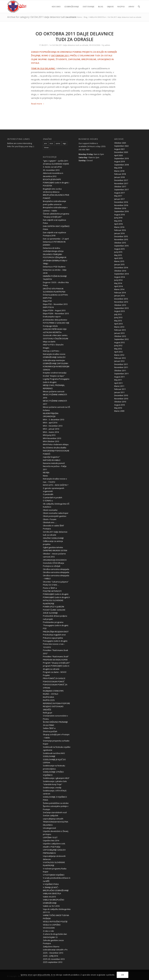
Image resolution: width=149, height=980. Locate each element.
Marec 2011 (119, 386)
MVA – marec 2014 (51, 432)
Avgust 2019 (119, 161)
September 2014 (121, 274)
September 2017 (121, 190)
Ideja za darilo (49, 342)
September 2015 (121, 246)
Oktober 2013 (120, 305)
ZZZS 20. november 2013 (54, 959)
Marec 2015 (119, 261)
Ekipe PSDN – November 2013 (56, 313)
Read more (38, 104)
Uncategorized (49, 828)
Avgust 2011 (119, 377)
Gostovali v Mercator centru (55, 335)
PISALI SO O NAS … (51, 585)
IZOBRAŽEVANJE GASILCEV (54, 357)
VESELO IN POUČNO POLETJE (55, 922)
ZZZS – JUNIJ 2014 (50, 956)
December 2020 (121, 152)
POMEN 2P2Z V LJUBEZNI (53, 607)
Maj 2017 (118, 196)
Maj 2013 (118, 321)
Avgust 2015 (119, 249)
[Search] (139, 7)
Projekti (46, 675)
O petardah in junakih (53, 497)
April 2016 (118, 224)
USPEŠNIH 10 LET (50, 837)
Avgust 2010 (119, 405)
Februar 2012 (120, 358)
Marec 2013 (119, 327)
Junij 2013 (118, 317)
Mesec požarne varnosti (54, 391)
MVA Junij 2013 (49, 435)
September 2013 (121, 308)
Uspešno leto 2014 (51, 840)
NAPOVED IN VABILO (52, 460)
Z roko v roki (48, 931)
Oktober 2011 (120, 371)
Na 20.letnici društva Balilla (55, 448)
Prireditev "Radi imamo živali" (56, 656)
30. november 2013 (51, 170)
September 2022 (121, 146)
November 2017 (121, 183)
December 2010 (121, 395)
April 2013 (118, 324)
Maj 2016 (118, 221)
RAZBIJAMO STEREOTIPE (53, 691)
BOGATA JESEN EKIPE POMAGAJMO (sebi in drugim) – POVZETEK (56, 182)
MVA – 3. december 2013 (54, 420)
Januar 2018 (119, 177)
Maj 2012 (118, 349)
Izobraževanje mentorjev (54, 360)
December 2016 (121, 202)
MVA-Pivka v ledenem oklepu (56, 444)
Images (46, 348)
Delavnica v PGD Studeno (54, 267)
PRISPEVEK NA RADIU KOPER (55, 660)
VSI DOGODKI (95, 45)
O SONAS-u (48, 501)
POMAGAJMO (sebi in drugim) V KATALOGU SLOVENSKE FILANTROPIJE (56, 600)
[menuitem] (56, 7)
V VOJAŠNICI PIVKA (51, 884)
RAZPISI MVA (48, 697)
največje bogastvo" (51, 457)
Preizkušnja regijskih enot (54, 635)
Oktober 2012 (120, 336)
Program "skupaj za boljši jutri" (56, 663)
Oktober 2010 (120, 402)
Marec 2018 (119, 171)
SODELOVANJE (49, 756)
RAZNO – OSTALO (51, 694)
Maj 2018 (118, 168)
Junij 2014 (118, 280)
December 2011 (121, 364)
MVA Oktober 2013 (51, 441)
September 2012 (121, 339)
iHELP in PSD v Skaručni (53, 345)
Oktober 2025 (120, 143)
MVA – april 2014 (50, 423)
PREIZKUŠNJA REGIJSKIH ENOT (56, 632)
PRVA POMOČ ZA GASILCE (54, 678)
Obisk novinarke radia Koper (56, 513)
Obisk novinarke (50, 510)
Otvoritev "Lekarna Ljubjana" (56, 582)
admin (107, 45)
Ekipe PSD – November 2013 (55, 304)
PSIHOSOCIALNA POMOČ (54, 682)
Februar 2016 (120, 230)
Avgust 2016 (119, 215)
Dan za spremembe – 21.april (56, 239)
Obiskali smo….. (50, 522)
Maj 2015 (118, 255)
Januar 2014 (119, 296)
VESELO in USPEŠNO (52, 925)
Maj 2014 (118, 283)
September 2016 (121, 211)
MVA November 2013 (52, 438)
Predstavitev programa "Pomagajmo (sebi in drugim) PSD (56, 625)
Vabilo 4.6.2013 (49, 897)
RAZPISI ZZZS (49, 700)
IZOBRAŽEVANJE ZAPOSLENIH (56, 363)
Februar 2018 (120, 174)
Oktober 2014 (120, 271)
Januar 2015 (119, 264)
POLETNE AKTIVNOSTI (52, 591)
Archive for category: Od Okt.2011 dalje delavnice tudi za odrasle (42, 17)
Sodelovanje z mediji (52, 788)
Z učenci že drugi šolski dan (55, 934)
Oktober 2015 (120, 243)
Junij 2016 (118, 218)
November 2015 (121, 239)
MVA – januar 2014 (51, 429)
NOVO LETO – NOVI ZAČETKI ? (56, 485)
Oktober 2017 (120, 186)
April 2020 (118, 155)
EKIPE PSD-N (48, 307)
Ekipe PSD (47, 301)
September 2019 (121, 158)
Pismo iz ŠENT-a (50, 588)
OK (123, 975)
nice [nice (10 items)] (51, 143)
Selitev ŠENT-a (49, 728)
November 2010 (121, 399)
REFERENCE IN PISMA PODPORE (56, 703)
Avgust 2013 (119, 311)
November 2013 (121, 302)
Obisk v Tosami (50, 519)
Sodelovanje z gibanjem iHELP (56, 778)
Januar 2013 (119, 333)
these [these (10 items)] (46, 147)
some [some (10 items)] (58, 143)
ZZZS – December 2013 (53, 953)
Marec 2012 (119, 355)
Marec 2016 (119, 227)
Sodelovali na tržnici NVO (54, 753)
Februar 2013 (120, 330)
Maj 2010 (118, 408)
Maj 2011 (118, 380)
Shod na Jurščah (50, 731)
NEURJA (46, 472)
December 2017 (121, 180)
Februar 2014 (120, 293)
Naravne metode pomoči (54, 463)
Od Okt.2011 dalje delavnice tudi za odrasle (70, 45)
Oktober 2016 (120, 208)
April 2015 (118, 258)
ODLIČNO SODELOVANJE (53, 538)
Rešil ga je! (48, 713)
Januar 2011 (119, 392)
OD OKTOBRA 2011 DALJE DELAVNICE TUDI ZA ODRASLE (75, 37)
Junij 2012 (118, 345)
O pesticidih (48, 494)
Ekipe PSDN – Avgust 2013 (54, 310)
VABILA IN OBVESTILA (52, 893)
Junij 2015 (118, 252)
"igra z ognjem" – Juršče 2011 (56, 161)
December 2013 (121, 299)
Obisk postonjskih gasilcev (55, 516)
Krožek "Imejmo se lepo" (54, 376)
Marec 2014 (119, 289)
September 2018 (121, 165)
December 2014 (121, 268)
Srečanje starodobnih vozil (55, 812)
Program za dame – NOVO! (55, 672)
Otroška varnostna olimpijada (56, 569)
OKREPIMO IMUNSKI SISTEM (55, 550)
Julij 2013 (118, 314)
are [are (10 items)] (46, 143)
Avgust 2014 (119, 277)
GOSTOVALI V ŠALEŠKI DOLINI (56, 338)
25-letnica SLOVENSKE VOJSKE (56, 164)
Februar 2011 (120, 389)
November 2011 (121, 367)
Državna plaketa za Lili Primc (55, 295)
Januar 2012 (119, 361)
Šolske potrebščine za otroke (56, 803)
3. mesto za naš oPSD (52, 167)
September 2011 (121, 374)
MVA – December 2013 (53, 426)
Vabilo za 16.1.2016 (51, 906)
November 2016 (121, 205)
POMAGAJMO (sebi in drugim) (56, 594)
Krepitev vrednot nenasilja (55, 373)
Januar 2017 (119, 199)
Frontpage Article (50, 326)
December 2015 (121, 236)
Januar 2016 (119, 233)
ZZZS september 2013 (53, 962)
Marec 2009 (119, 411)
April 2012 (118, 352)
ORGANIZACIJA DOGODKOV (55, 560)
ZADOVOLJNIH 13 (50, 937)
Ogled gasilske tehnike (53, 547)
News (45, 476)
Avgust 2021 (119, 149)
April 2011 (118, 383)
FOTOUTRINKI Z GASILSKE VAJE (56, 323)
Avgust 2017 (119, 193)
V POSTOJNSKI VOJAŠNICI (54, 875)
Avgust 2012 (119, 342)
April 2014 (118, 286)
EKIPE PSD (47, 298)
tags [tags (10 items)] (64, 143)
